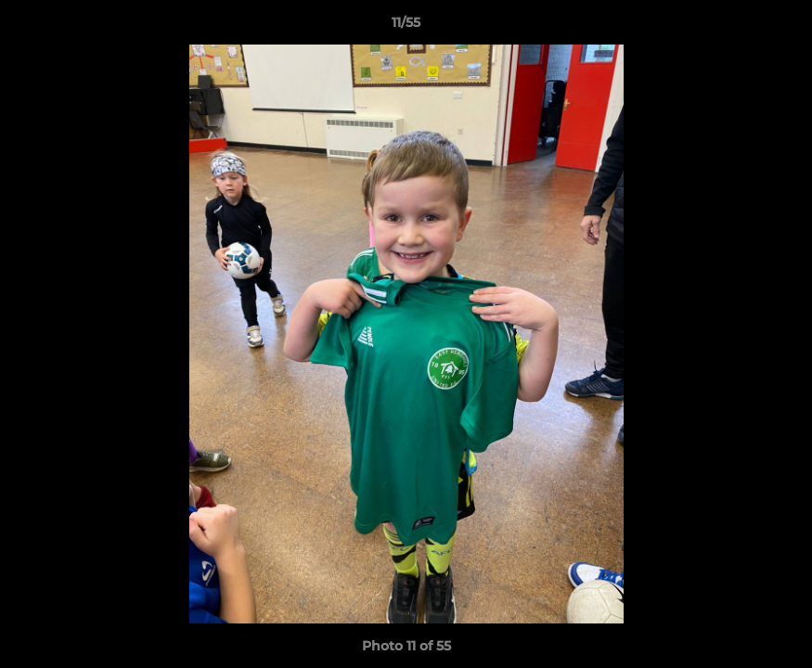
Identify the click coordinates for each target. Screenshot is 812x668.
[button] (779, 27)
